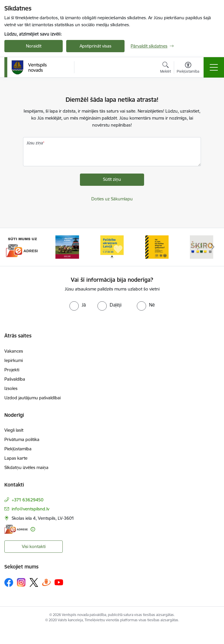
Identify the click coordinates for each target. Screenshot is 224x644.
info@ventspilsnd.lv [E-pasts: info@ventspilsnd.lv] (30, 509)
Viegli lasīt (14, 430)
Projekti (12, 370)
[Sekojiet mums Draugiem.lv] (46, 582)
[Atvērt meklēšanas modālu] (166, 68)
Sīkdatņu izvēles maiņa (26, 467)
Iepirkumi (14, 360)
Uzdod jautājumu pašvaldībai (33, 398)
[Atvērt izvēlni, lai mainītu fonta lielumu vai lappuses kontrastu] (188, 68)
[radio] (78, 305)
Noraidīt (34, 46)
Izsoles (11, 388)
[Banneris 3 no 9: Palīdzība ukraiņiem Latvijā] (112, 247)
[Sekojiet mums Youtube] (59, 582)
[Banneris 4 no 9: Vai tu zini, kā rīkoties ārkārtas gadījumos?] (157, 247)
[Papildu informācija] (33, 529)
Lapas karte (16, 458)
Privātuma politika (22, 439)
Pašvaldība (15, 379)
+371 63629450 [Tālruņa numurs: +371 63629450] (28, 500)
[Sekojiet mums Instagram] (21, 582)
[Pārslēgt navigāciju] (214, 67)
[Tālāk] (213, 247)
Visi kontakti (34, 546)
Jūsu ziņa (35, 143)
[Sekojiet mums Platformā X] (34, 582)
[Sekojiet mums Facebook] (9, 582)
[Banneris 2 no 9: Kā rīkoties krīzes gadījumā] (67, 247)
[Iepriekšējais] (11, 247)
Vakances (14, 351)
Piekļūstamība (18, 449)
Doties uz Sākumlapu (112, 199)
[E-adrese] (16, 529)
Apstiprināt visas (96, 46)
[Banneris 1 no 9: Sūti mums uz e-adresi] (22, 247)
